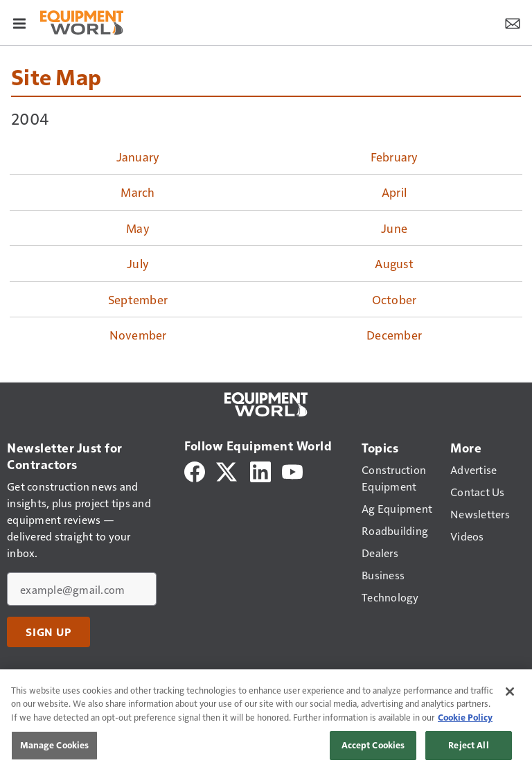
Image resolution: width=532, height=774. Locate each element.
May (138, 228)
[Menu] (19, 22)
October (394, 299)
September (138, 299)
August (394, 263)
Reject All (468, 745)
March (138, 192)
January (138, 157)
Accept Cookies (373, 745)
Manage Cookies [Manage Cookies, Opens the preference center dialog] (55, 745)
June (394, 228)
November (138, 335)
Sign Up (48, 632)
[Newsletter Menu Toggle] (513, 22)
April (394, 192)
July (138, 263)
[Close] (510, 692)
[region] (266, 722)
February (394, 157)
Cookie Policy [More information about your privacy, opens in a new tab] (465, 717)
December (394, 335)
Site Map (56, 76)
